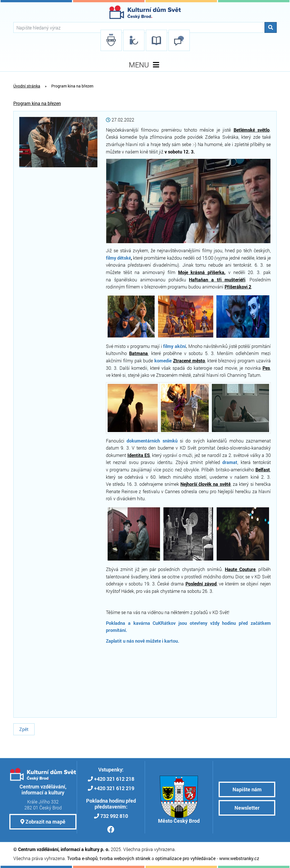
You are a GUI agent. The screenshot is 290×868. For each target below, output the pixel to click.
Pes (266, 368)
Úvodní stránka (27, 86)
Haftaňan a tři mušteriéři (217, 280)
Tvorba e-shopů (82, 858)
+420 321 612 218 (114, 779)
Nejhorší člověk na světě (205, 484)
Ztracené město (189, 361)
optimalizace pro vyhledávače (185, 858)
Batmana (138, 353)
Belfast (263, 470)
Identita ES (139, 455)
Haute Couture (240, 569)
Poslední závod (201, 584)
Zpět (24, 729)
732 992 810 (114, 816)
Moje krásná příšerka (201, 272)
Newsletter (247, 808)
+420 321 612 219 (114, 788)
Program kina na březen (37, 103)
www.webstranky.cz (239, 858)
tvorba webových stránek (125, 858)
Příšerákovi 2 (238, 287)
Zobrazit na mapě (43, 822)
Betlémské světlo (252, 130)
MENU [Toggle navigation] (145, 65)
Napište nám (247, 789)
